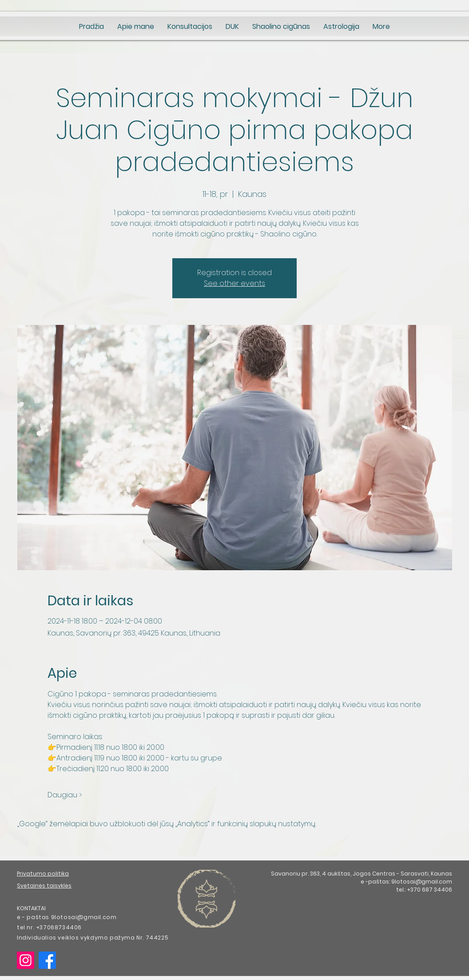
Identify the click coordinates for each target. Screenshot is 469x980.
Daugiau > (65, 795)
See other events (234, 283)
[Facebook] (47, 960)
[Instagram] (26, 960)
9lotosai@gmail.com (422, 882)
